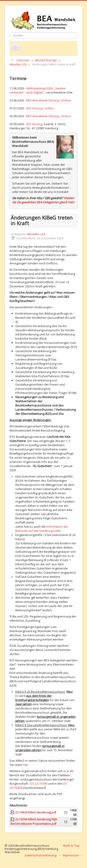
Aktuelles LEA (36, 234)
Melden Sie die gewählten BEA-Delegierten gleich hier (43, 200)
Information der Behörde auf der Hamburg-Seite (42, 529)
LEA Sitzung (34, 124)
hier (26, 765)
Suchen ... (10, 32)
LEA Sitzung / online (40, 108)
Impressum (71, 855)
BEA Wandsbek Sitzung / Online (48, 100)
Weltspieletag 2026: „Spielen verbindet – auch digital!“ (38, 90)
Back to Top (71, 845)
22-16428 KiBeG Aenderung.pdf (36, 812)
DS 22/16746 (39, 783)
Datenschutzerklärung (41, 855)
